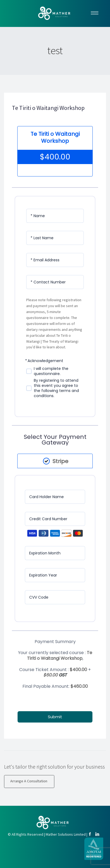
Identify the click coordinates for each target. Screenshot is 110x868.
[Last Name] (55, 238)
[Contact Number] (55, 282)
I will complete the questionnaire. (51, 371)
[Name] (55, 216)
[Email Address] (55, 260)
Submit (55, 717)
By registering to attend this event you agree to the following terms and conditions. (56, 388)
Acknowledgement (45, 361)
